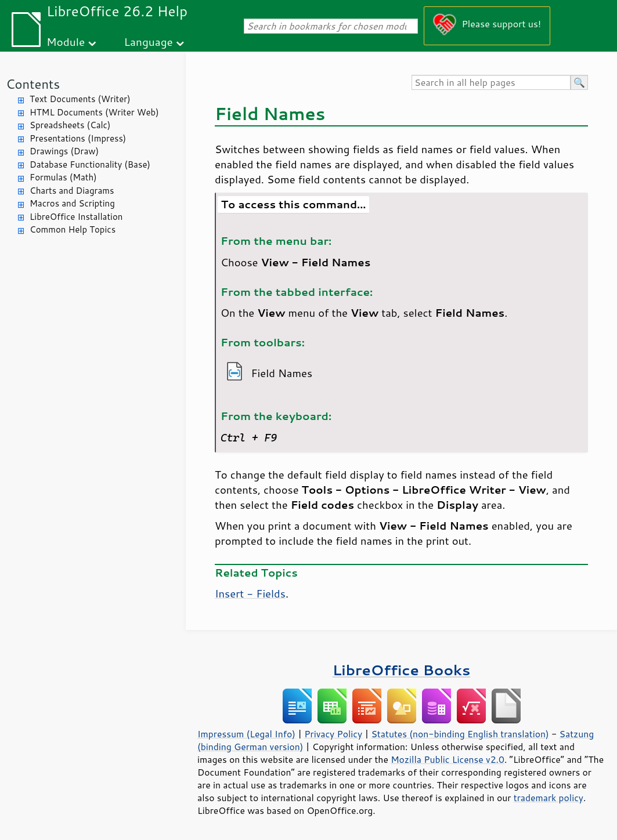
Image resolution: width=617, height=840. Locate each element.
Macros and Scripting (72, 203)
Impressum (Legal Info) (246, 734)
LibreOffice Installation (76, 217)
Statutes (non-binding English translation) (460, 734)
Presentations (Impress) (78, 138)
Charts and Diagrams (72, 191)
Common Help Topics (73, 229)
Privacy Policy (333, 734)
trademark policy (549, 798)
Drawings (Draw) (64, 151)
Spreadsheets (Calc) (70, 125)
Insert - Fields (250, 593)
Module (66, 41)
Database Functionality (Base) (90, 164)
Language (149, 41)
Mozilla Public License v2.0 (448, 759)
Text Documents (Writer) (80, 99)
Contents (33, 84)
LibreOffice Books (402, 670)
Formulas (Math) (63, 177)
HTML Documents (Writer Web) (94, 112)
